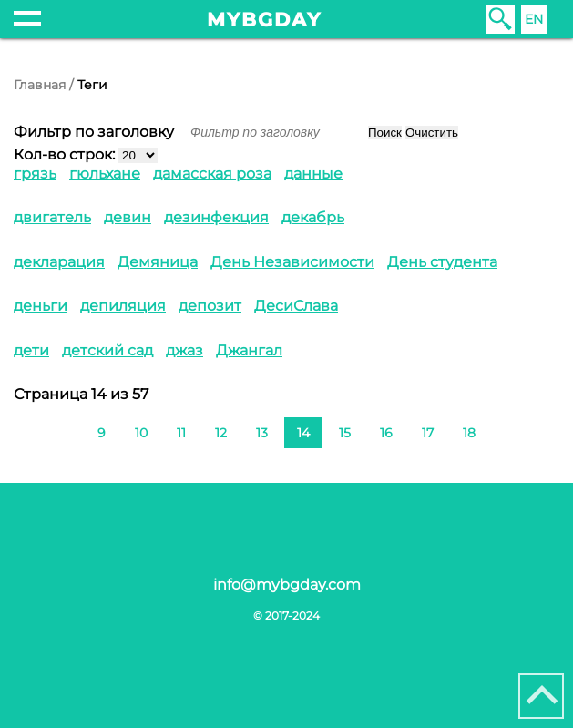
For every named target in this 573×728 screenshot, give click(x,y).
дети (31, 350)
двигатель (52, 217)
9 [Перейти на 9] (102, 433)
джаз (184, 350)
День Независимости (292, 262)
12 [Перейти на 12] (221, 433)
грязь (35, 174)
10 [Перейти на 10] (141, 433)
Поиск (385, 133)
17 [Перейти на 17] (428, 433)
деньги (41, 306)
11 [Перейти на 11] (181, 433)
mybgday (265, 20)
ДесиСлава (296, 306)
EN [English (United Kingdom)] (534, 19)
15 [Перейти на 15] (345, 433)
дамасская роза (212, 174)
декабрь (313, 217)
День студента (442, 262)
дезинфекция (216, 217)
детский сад (107, 350)
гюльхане (105, 174)
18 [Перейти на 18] (469, 433)
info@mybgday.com (287, 584)
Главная (40, 85)
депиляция (123, 306)
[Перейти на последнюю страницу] (534, 431)
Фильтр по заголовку (96, 132)
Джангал (249, 350)
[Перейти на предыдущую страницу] (68, 431)
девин (128, 217)
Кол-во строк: (64, 154)
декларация (59, 262)
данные (313, 174)
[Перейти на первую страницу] (39, 431)
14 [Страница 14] (303, 433)
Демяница (158, 262)
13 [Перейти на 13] (262, 433)
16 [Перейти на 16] (386, 433)
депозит (210, 306)
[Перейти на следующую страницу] (505, 431)
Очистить (432, 133)
